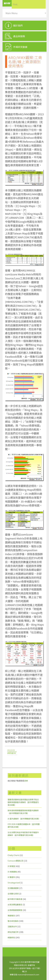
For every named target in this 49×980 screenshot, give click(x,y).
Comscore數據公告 (16, 861)
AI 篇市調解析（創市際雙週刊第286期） (24, 819)
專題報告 (11, 916)
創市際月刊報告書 (15, 899)
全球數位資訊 (13, 894)
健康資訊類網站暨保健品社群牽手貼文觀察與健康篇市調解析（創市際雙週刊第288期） (23, 802)
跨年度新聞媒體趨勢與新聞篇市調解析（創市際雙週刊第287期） (23, 812)
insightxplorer (12, 752)
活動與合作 (12, 926)
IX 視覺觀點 (12, 872)
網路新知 (11, 937)
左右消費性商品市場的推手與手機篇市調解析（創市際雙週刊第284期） (23, 834)
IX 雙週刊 (11, 877)
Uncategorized (14, 883)
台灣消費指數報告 (15, 905)
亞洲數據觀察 (13, 888)
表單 (26, 781)
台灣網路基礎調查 (15, 910)
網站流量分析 (12, 753)
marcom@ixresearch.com (28, 975)
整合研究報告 (13, 921)
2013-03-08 (11, 750)
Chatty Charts (13, 855)
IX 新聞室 (11, 866)
